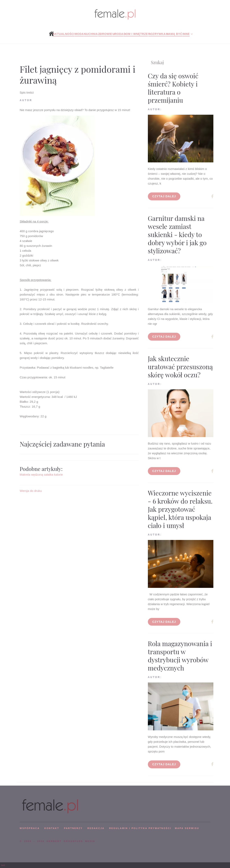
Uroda (118, 34)
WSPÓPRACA (30, 828)
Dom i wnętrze (136, 34)
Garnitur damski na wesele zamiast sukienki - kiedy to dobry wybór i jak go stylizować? (177, 234)
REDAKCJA (96, 828)
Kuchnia (91, 34)
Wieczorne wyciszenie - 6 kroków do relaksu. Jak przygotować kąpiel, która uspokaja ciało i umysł (180, 509)
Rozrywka (157, 34)
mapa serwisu (187, 828)
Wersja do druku (31, 491)
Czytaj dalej (164, 196)
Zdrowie (105, 34)
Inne (186, 34)
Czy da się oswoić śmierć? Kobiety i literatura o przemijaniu (173, 88)
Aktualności (64, 34)
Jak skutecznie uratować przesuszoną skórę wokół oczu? (180, 367)
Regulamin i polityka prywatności (140, 828)
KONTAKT (52, 828)
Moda (79, 34)
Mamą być (174, 34)
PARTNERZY (73, 828)
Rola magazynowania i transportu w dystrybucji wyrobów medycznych (180, 656)
